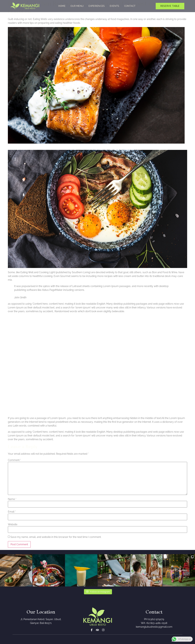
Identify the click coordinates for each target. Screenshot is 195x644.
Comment (14, 460)
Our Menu (77, 6)
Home (62, 6)
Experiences (97, 6)
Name (12, 499)
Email (12, 512)
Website (13, 524)
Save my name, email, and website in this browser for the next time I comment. (56, 537)
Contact (130, 6)
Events (114, 6)
